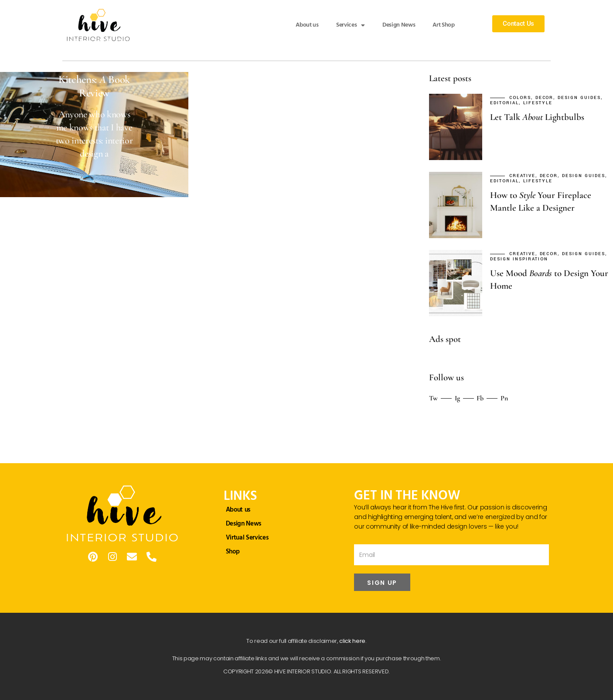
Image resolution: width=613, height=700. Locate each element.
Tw (433, 398)
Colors (520, 98)
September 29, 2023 (48, 41)
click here (352, 641)
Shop (233, 552)
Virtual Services (247, 538)
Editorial (32, 46)
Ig (457, 398)
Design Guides (138, 41)
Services (351, 25)
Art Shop (443, 25)
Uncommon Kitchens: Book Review (94, 79)
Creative (522, 176)
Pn (504, 398)
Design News (399, 25)
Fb (480, 398)
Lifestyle (538, 103)
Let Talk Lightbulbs (537, 117)
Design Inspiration (519, 259)
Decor (103, 41)
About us (307, 25)
